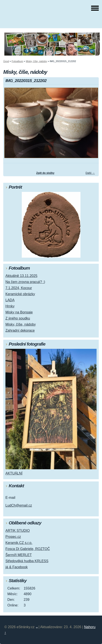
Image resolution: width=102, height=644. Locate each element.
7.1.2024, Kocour (19, 288)
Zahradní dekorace (20, 330)
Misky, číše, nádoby (36, 61)
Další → (90, 173)
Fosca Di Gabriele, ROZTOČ (28, 549)
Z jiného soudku (18, 318)
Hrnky (10, 306)
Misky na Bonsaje (19, 312)
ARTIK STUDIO (18, 531)
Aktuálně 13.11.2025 (21, 276)
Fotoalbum (18, 61)
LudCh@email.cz (19, 505)
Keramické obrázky (20, 294)
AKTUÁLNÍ (14, 473)
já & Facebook (17, 567)
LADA (10, 300)
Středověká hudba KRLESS (27, 561)
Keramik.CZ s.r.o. (19, 543)
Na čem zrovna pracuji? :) (25, 282)
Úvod (6, 61)
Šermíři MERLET (19, 555)
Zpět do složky (45, 173)
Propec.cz (13, 537)
